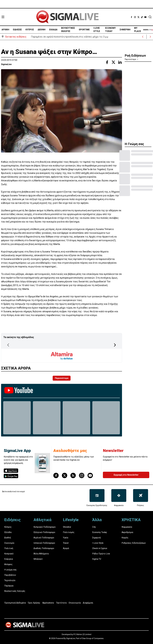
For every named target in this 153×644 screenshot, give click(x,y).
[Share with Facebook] (107, 62)
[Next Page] (115, 345)
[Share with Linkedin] (120, 62)
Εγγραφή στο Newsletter (126, 475)
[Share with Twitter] (113, 62)
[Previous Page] (8, 345)
